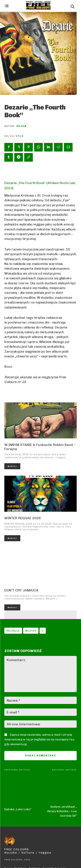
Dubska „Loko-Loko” (18, 779)
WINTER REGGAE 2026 (23, 518)
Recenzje (13, 631)
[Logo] (38, 5)
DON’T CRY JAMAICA (21, 590)
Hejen (21, 126)
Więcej (12, 466)
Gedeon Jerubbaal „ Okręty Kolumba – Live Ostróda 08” (62, 792)
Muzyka (31, 631)
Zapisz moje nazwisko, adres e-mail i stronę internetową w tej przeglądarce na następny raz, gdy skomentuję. (40, 739)
